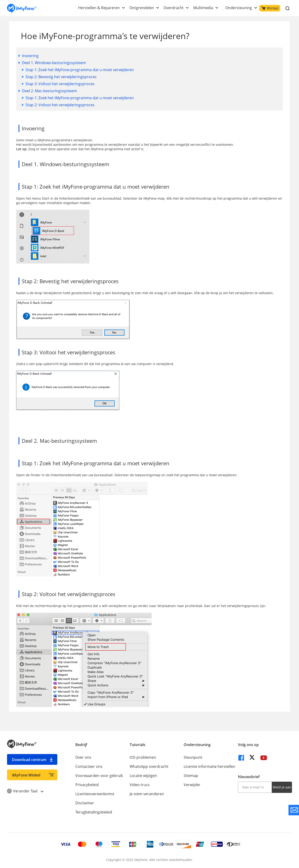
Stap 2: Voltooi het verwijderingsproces (60, 105)
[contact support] (294, 810)
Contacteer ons (89, 766)
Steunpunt (193, 757)
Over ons (83, 757)
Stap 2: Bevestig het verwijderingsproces (61, 77)
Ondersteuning (239, 8)
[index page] (22, 8)
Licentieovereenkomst (95, 794)
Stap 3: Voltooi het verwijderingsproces (60, 84)
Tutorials (137, 745)
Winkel (270, 8)
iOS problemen (143, 757)
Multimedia (203, 8)
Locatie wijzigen (143, 776)
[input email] (255, 787)
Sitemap (191, 776)
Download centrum (29, 760)
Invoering (30, 56)
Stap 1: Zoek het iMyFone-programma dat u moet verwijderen (80, 70)
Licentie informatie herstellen (210, 766)
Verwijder (192, 785)
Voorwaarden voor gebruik (99, 776)
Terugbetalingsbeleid (94, 812)
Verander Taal (25, 791)
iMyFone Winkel (26, 775)
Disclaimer (85, 803)
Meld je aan (282, 787)
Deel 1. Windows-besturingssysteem (54, 63)
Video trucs (140, 785)
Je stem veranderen (147, 794)
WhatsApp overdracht (149, 766)
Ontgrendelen (142, 8)
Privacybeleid (87, 785)
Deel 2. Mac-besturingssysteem (49, 91)
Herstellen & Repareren (99, 8)
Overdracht (174, 8)
